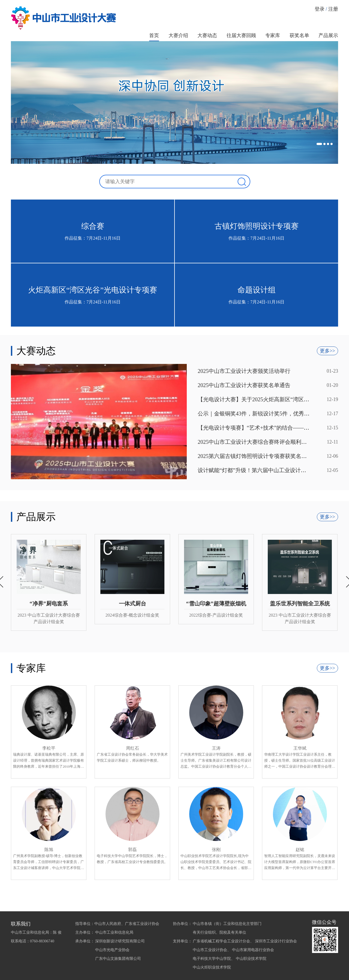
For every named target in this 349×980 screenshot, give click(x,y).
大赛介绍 (178, 35)
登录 (320, 9)
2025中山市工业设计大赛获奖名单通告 (244, 385)
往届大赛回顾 (241, 35)
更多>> (327, 351)
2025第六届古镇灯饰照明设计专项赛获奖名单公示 (258, 456)
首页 (154, 35)
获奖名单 (299, 35)
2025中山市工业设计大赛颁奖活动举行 (244, 371)
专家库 (273, 35)
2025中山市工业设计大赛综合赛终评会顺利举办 (255, 442)
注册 (333, 9)
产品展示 (328, 35)
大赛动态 (207, 35)
